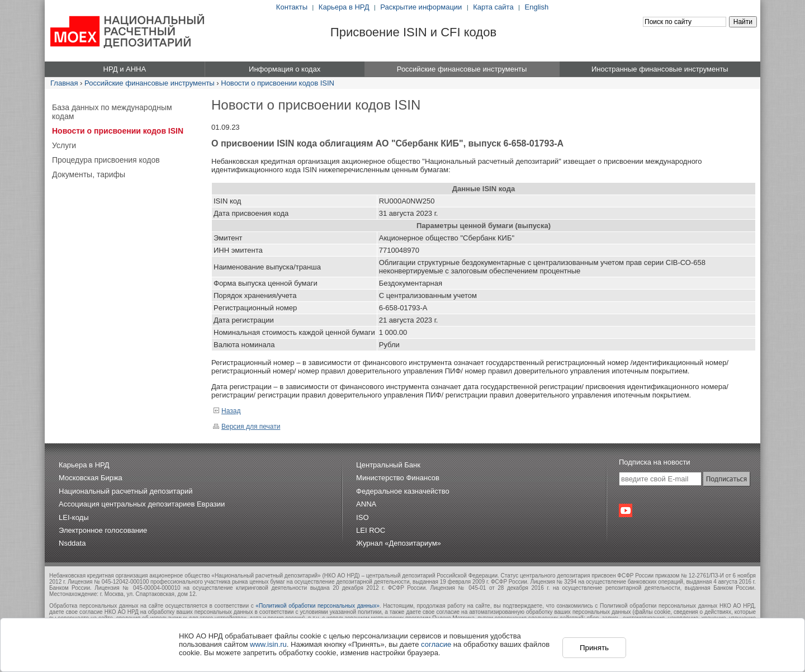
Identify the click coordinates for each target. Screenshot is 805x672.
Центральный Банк (388, 465)
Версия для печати (247, 427)
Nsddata (72, 543)
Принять (594, 648)
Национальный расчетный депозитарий (126, 491)
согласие (436, 644)
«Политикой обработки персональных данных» (318, 606)
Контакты (292, 7)
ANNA (366, 504)
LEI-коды (74, 517)
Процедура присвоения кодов (106, 160)
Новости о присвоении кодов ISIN (278, 83)
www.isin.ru (268, 644)
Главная (64, 83)
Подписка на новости (655, 462)
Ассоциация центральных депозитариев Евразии (142, 504)
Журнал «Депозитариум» (399, 543)
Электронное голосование (103, 530)
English (537, 7)
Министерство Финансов (398, 478)
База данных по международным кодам (112, 112)
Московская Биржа (91, 478)
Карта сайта (493, 7)
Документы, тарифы (89, 174)
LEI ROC (371, 530)
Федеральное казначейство (403, 491)
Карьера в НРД (344, 7)
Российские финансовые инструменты (150, 83)
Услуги (64, 145)
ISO (362, 517)
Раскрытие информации (421, 7)
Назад (227, 411)
